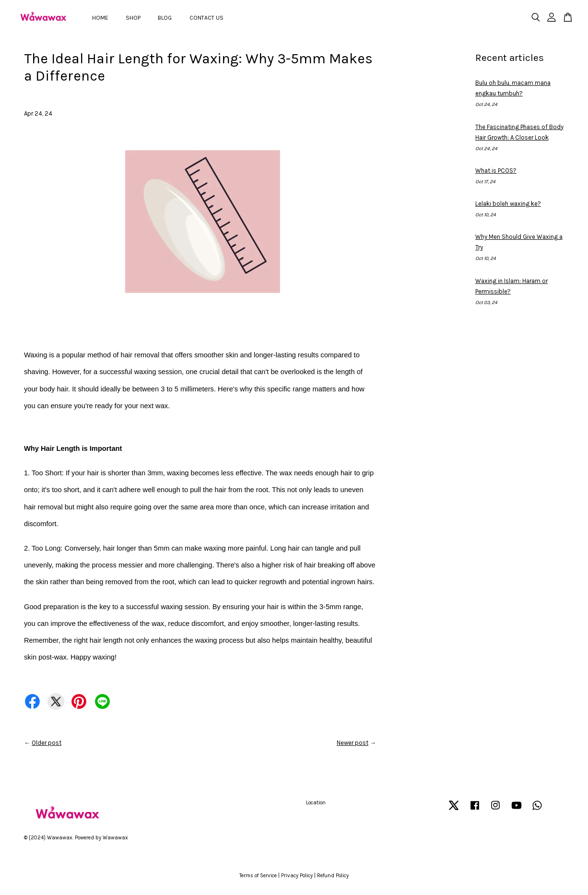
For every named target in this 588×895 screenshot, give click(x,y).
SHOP (133, 18)
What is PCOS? (496, 171)
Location (316, 803)
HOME (100, 18)
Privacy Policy (297, 876)
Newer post (353, 743)
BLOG (165, 18)
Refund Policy (333, 876)
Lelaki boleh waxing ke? (508, 204)
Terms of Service (258, 876)
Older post (47, 743)
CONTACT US (206, 18)
